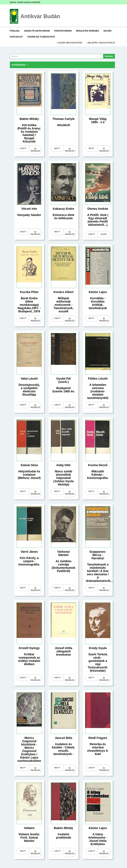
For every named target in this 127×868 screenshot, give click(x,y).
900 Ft (91, 148)
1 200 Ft (23, 148)
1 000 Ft (23, 232)
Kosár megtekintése (69, 43)
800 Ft (57, 148)
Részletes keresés (87, 31)
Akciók (107, 31)
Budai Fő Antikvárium (37, 31)
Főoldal (15, 31)
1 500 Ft (91, 234)
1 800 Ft (23, 405)
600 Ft (91, 318)
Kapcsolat (16, 37)
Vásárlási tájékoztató (41, 37)
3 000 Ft (23, 318)
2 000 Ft (57, 588)
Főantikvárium (63, 31)
